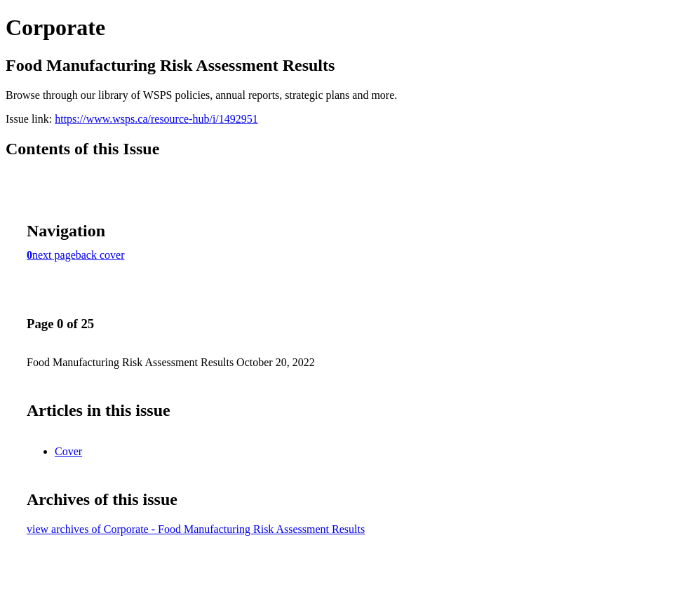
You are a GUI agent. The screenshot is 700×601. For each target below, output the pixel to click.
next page (54, 255)
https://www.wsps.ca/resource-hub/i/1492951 (156, 119)
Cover (68, 451)
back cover (100, 255)
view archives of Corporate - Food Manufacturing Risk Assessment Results (196, 529)
